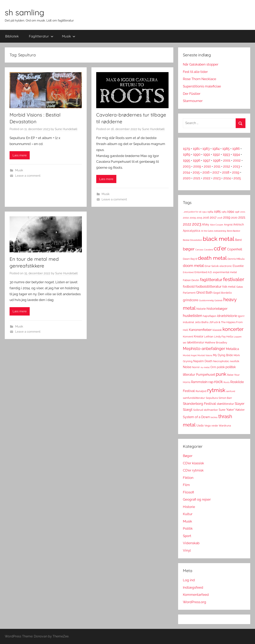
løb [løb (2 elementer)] (185, 343)
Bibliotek (12, 36)
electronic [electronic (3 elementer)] (226, 266)
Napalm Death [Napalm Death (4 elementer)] (203, 361)
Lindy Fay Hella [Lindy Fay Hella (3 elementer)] (224, 337)
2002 (237, 160)
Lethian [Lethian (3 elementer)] (209, 337)
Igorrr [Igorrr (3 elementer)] (241, 316)
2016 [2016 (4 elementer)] (206, 218)
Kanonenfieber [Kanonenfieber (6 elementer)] (200, 330)
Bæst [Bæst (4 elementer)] (238, 240)
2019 (236, 172)
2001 (227, 160)
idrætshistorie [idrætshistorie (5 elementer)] (227, 316)
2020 (187, 178)
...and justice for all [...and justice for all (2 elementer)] (192, 212)
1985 (226, 149)
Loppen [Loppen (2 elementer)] (238, 337)
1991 (207, 154)
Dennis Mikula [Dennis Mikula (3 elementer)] (236, 259)
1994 (236, 154)
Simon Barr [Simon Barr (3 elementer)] (225, 398)
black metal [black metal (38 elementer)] (219, 239)
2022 (207, 178)
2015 (196, 172)
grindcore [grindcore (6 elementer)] (191, 300)
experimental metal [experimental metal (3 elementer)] (225, 272)
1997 (207, 160)
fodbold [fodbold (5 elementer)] (189, 287)
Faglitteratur (41, 36)
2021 (197, 178)
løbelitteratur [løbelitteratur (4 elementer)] (196, 342)
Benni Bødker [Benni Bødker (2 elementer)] (234, 231)
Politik (188, 528)
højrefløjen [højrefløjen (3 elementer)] (210, 316)
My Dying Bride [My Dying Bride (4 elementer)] (223, 355)
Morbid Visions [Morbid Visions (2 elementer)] (205, 355)
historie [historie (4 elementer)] (201, 309)
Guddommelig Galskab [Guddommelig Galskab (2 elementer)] (211, 300)
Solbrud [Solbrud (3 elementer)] (198, 410)
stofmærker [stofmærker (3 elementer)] (211, 410)
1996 (197, 160)
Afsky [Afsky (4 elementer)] (206, 224)
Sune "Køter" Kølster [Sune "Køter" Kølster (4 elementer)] (232, 410)
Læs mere (20, 155)
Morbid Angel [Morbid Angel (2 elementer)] (190, 355)
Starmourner (193, 101)
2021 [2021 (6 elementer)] (242, 217)
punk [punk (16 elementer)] (221, 374)
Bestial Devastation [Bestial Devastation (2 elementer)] (192, 240)
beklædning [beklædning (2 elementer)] (220, 231)
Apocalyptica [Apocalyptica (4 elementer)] (192, 231)
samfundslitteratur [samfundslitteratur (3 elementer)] (194, 398)
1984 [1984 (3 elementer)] (210, 212)
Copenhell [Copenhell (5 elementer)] (235, 249)
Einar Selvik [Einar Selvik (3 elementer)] (212, 266)
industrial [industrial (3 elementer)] (188, 322)
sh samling (25, 12)
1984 (216, 149)
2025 (237, 178)
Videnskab (191, 543)
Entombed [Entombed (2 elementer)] (188, 272)
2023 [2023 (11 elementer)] (197, 224)
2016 (206, 172)
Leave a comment (28, 176)
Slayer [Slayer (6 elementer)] (240, 404)
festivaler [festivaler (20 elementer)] (234, 279)
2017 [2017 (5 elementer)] (213, 217)
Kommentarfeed (196, 595)
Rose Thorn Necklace (200, 79)
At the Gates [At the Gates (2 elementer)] (207, 231)
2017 (216, 172)
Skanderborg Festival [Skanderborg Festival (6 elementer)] (199, 404)
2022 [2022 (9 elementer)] (187, 224)
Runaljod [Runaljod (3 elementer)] (201, 391)
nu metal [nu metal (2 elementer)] (205, 367)
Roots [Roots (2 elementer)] (227, 382)
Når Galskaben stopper (201, 64)
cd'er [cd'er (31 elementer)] (220, 248)
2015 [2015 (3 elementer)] (199, 218)
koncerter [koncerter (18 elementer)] (233, 329)
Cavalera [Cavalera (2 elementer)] (208, 250)
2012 (227, 166)
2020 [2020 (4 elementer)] (234, 218)
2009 (197, 166)
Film (186, 485)
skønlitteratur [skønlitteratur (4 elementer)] (225, 404)
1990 (197, 154)
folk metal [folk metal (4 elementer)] (229, 287)
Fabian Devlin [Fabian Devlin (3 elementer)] (191, 280)
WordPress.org (195, 602)
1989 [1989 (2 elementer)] (224, 212)
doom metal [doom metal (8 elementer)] (193, 266)
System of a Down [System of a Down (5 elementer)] (196, 417)
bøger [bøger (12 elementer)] (189, 249)
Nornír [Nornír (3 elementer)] (196, 367)
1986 (236, 149)
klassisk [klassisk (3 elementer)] (217, 330)
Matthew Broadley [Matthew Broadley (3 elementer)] (216, 343)
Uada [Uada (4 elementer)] (200, 425)
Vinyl (187, 550)
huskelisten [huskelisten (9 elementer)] (193, 316)
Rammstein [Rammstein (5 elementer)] (199, 382)
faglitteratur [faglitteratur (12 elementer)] (211, 280)
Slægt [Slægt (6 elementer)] (188, 410)
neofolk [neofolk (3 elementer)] (235, 361)
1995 (186, 160)
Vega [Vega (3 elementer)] (207, 426)
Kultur (188, 514)
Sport (187, 536)
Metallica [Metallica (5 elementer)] (232, 349)
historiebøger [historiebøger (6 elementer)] (217, 309)
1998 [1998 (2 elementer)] (237, 212)
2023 (217, 178)
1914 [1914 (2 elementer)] (204, 212)
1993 (226, 154)
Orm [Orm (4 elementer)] (213, 367)
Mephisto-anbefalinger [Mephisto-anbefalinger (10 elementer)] (204, 349)
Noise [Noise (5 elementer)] (187, 367)
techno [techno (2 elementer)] (214, 417)
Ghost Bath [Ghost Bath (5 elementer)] (204, 293)
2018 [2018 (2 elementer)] (220, 218)
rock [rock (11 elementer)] (218, 382)
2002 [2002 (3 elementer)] (186, 218)
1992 (216, 154)
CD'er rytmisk (193, 470)
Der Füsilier (192, 94)
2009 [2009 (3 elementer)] (193, 218)
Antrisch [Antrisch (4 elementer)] (239, 224)
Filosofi (188, 492)
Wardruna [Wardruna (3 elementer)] (225, 426)
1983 (206, 149)
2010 (207, 166)
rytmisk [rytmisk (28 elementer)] (216, 390)
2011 (217, 166)
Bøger (188, 456)
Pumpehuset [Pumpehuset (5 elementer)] (205, 375)
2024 (227, 178)
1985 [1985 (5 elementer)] (217, 211)
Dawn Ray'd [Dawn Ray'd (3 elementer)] (190, 259)
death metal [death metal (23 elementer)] (212, 258)
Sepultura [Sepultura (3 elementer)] (212, 398)
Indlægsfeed (193, 587)
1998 (217, 160)
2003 (187, 166)
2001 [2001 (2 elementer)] (243, 212)
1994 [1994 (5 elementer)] (230, 211)
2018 (226, 172)
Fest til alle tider (195, 72)
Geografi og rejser (197, 499)
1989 (187, 154)
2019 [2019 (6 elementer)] (227, 217)
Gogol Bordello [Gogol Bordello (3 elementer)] (223, 293)
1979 (186, 149)
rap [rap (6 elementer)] (211, 382)
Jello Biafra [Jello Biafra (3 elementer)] (202, 322)
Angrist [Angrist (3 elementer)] (228, 225)
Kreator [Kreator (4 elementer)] (199, 336)
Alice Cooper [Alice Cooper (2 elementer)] (217, 225)
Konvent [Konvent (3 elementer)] (188, 337)
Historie (189, 507)
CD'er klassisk (193, 463)
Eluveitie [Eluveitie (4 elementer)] (238, 266)
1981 (196, 149)
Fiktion (188, 478)
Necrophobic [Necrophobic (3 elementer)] (221, 361)
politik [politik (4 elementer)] (221, 367)
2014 (186, 172)
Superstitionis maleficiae (202, 86)
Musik (69, 36)
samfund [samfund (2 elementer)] (231, 391)
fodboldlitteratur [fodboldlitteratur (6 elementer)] (208, 286)
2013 (236, 166)
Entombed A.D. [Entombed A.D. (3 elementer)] (203, 272)
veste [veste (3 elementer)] (215, 426)
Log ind (189, 580)
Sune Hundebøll (66, 129)
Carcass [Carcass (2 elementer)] (199, 250)
